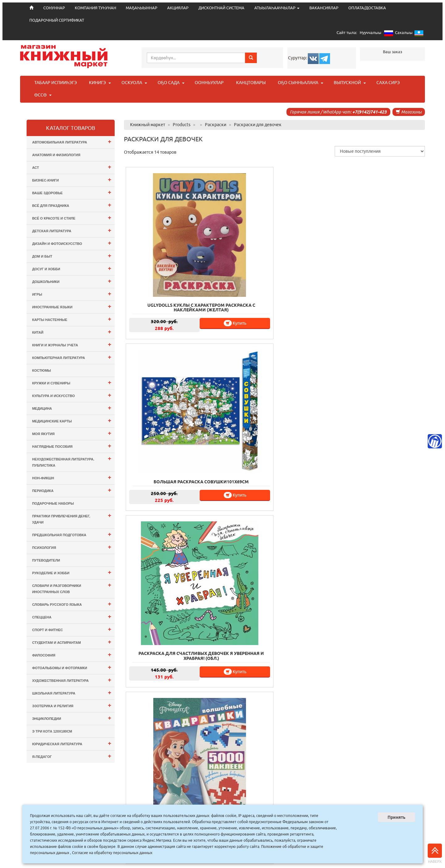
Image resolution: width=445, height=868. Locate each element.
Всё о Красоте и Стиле (72, 218)
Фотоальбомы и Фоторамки (72, 667)
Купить (178, 270)
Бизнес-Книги (72, 180)
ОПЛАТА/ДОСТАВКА (367, 8)
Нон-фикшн (72, 477)
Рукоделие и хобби (72, 572)
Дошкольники (72, 281)
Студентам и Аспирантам (72, 642)
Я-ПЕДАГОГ (72, 756)
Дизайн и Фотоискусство (72, 243)
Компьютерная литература (72, 357)
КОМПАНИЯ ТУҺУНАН (95, 8)
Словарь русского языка (72, 604)
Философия (72, 654)
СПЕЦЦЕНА (72, 616)
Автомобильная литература (72, 141)
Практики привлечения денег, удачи (72, 518)
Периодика (72, 490)
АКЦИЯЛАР (178, 8)
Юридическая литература (72, 743)
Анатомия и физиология (56, 155)
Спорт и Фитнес (72, 629)
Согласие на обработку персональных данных (112, 853)
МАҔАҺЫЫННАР (142, 8)
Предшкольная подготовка (72, 534)
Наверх (435, 853)
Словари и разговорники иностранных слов (72, 588)
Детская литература (72, 230)
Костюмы (42, 370)
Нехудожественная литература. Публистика (72, 461)
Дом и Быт (72, 256)
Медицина (72, 408)
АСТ (72, 167)
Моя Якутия (72, 433)
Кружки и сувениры (72, 382)
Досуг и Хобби (72, 268)
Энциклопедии (72, 718)
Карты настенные (72, 319)
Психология (72, 547)
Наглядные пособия (72, 446)
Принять (396, 817)
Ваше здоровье (72, 192)
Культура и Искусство (72, 395)
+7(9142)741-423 (369, 112)
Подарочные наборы (53, 503)
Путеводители (46, 560)
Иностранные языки (72, 306)
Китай (72, 332)
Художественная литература (72, 680)
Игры (72, 294)
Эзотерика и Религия (72, 705)
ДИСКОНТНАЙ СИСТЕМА (221, 8)
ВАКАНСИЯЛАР (324, 8)
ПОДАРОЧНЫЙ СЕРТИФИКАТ (57, 20)
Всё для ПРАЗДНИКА (72, 205)
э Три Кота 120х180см (52, 731)
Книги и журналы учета (72, 344)
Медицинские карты (72, 420)
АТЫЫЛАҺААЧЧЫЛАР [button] (277, 8)
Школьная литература (72, 693)
